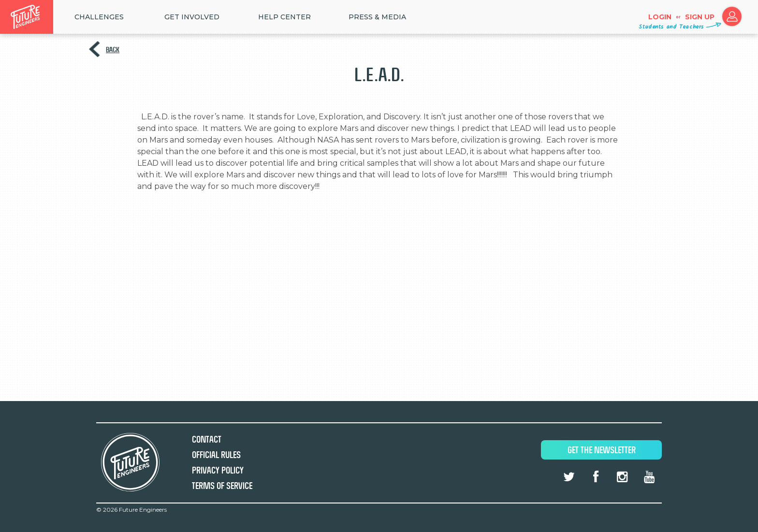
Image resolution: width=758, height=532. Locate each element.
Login (660, 17)
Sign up (700, 17)
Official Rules (216, 455)
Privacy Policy (218, 470)
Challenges (99, 17)
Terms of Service (222, 486)
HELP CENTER (284, 17)
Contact (207, 439)
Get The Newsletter (602, 450)
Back (113, 50)
